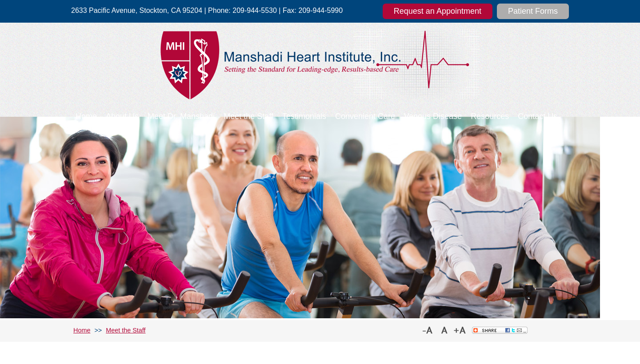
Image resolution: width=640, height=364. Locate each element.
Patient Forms (533, 11)
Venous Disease (433, 116)
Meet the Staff (248, 116)
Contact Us (538, 116)
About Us (122, 116)
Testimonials (304, 116)
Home (86, 116)
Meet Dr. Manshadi (181, 116)
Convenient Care (365, 116)
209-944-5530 (255, 10)
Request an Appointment (438, 11)
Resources (490, 116)
